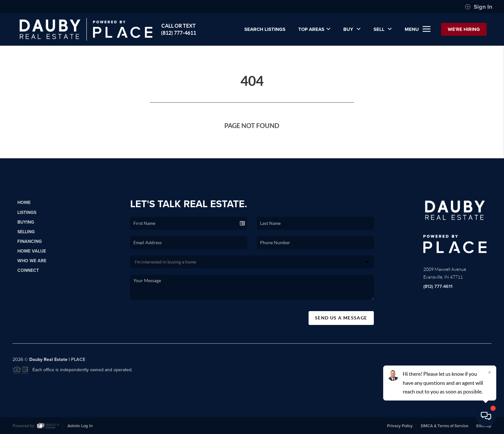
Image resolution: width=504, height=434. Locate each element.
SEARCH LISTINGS (265, 29)
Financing (30, 241)
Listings (27, 212)
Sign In (478, 7)
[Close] (490, 372)
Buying (26, 222)
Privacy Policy (400, 426)
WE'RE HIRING (464, 29)
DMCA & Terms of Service (445, 426)
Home (24, 203)
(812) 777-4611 (438, 286)
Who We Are (32, 261)
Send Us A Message (341, 318)
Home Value (32, 251)
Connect (28, 270)
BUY (352, 29)
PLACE (78, 362)
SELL (383, 29)
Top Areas (314, 29)
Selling (26, 232)
